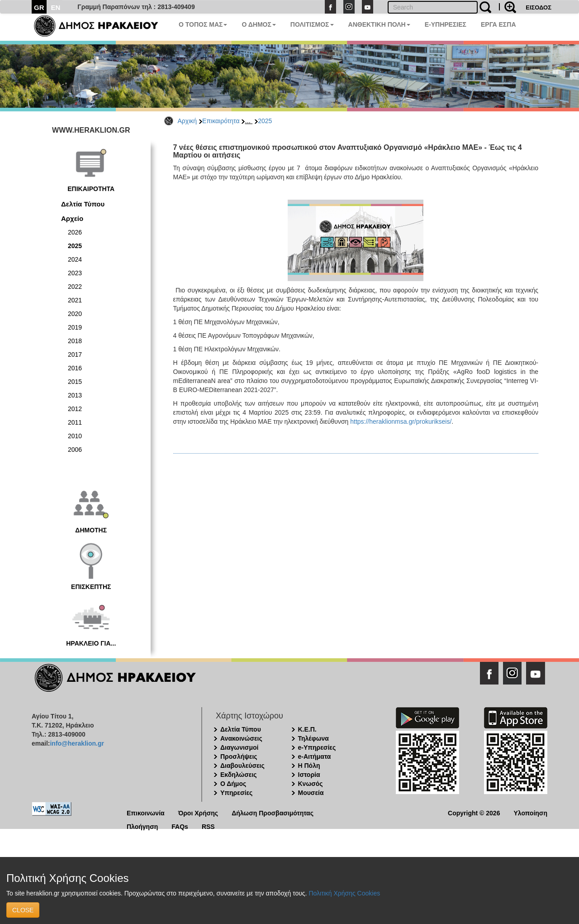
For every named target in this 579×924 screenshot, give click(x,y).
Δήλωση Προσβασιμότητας (273, 812)
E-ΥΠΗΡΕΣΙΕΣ (446, 24)
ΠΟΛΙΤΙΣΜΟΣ (312, 24)
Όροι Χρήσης (198, 812)
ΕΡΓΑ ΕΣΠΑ (498, 24)
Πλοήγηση (142, 826)
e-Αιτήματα (315, 756)
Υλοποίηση (530, 812)
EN (56, 7)
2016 (75, 368)
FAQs (180, 826)
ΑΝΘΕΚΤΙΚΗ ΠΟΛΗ (379, 24)
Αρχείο (72, 218)
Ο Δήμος (233, 784)
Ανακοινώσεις (241, 738)
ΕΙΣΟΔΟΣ (539, 7)
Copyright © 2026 (474, 812)
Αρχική (187, 121)
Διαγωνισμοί (239, 747)
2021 (75, 300)
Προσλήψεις (239, 756)
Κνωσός (311, 784)
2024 (75, 259)
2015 (75, 382)
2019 (75, 327)
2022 (75, 287)
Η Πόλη (309, 766)
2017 (75, 354)
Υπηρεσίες (236, 793)
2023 (75, 273)
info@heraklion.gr (77, 743)
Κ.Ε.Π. (307, 729)
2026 (75, 232)
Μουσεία (311, 793)
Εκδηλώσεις (239, 775)
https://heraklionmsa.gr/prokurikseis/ (401, 421)
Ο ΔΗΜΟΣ (259, 24)
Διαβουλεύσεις (242, 766)
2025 (265, 121)
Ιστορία (309, 775)
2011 (75, 422)
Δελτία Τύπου (83, 204)
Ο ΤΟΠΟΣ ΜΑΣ (203, 24)
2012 (75, 409)
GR (39, 7)
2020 (75, 314)
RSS (208, 826)
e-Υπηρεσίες (317, 747)
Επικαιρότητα (221, 121)
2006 (75, 450)
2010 (75, 436)
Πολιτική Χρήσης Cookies (344, 893)
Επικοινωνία (146, 812)
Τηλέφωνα (313, 738)
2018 (75, 341)
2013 (75, 395)
